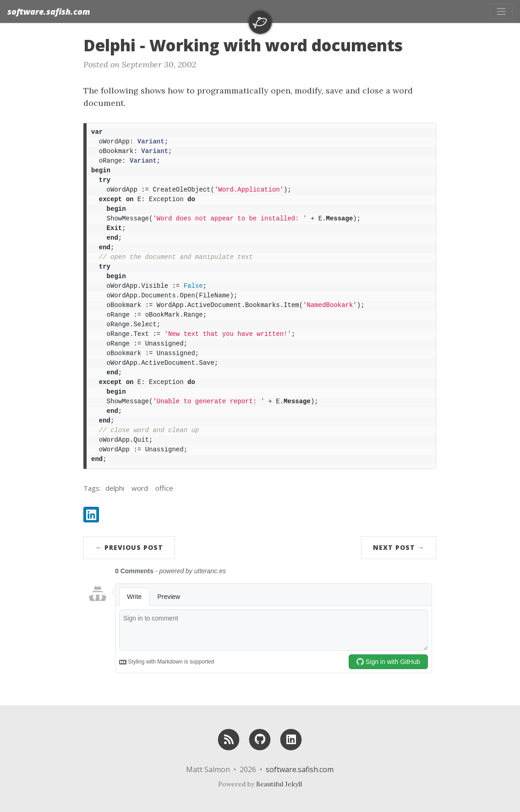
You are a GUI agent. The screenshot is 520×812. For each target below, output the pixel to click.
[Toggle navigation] (501, 11)
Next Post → (399, 547)
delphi (115, 488)
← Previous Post (129, 547)
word (140, 488)
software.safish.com (49, 11)
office (164, 488)
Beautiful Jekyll (279, 784)
